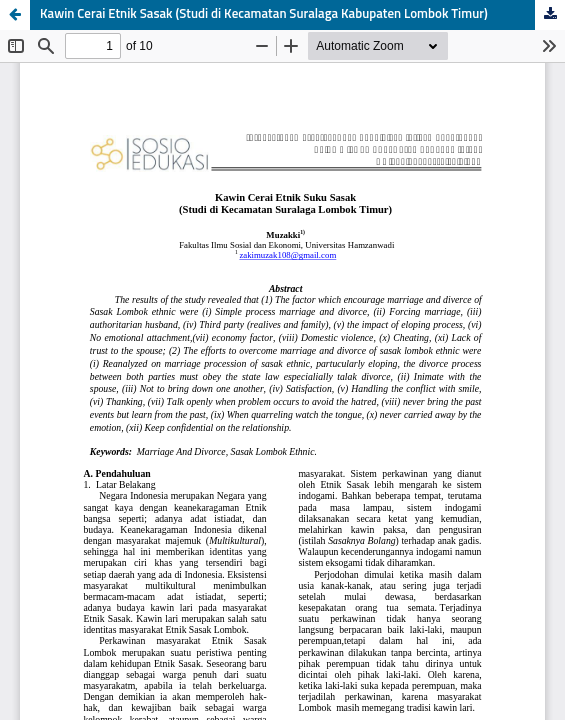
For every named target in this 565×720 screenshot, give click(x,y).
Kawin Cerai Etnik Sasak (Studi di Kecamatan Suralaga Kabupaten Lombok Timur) (264, 14)
